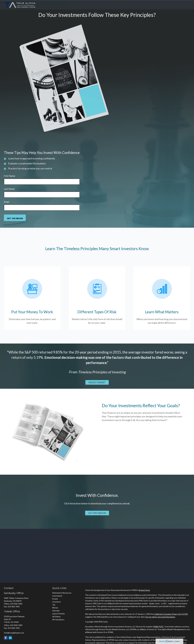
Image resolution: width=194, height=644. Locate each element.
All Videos (57, 617)
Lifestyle (56, 611)
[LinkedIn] (10, 638)
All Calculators (58, 620)
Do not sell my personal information (160, 617)
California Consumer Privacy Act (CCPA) (171, 614)
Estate (55, 599)
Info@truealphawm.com (14, 633)
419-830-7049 (16, 625)
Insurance (57, 602)
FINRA (156, 627)
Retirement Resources (62, 593)
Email (7, 202)
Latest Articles (59, 614)
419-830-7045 (16, 604)
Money (55, 608)
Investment (57, 596)
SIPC (162, 627)
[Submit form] (15, 218)
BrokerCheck (144, 590)
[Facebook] (6, 638)
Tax (54, 605)
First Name (9, 176)
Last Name (9, 189)
